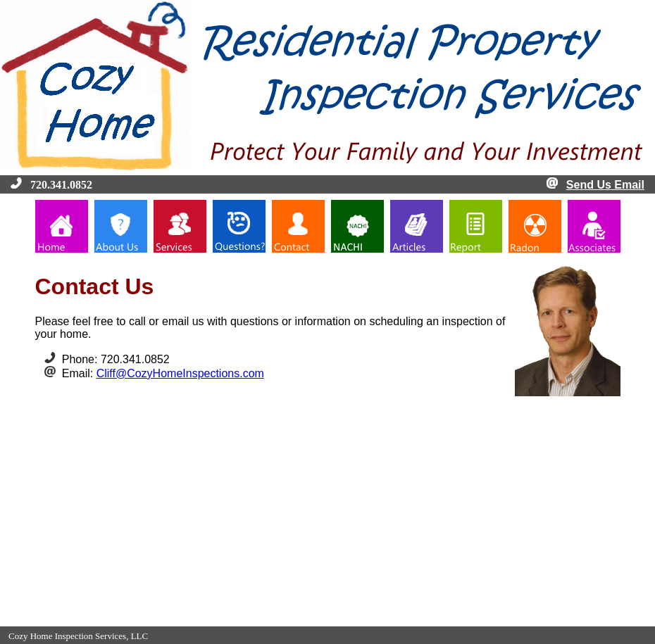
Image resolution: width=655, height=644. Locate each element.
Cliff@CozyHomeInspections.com (180, 373)
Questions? (324, 619)
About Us (241, 619)
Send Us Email (605, 185)
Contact (364, 619)
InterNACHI (406, 619)
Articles (447, 619)
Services (280, 619)
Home (206, 619)
